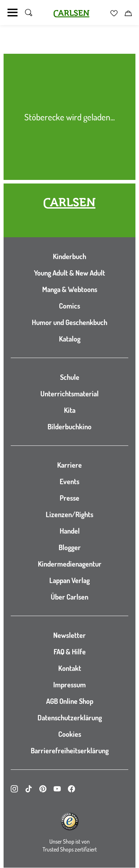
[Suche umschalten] (29, 13)
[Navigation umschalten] (13, 13)
